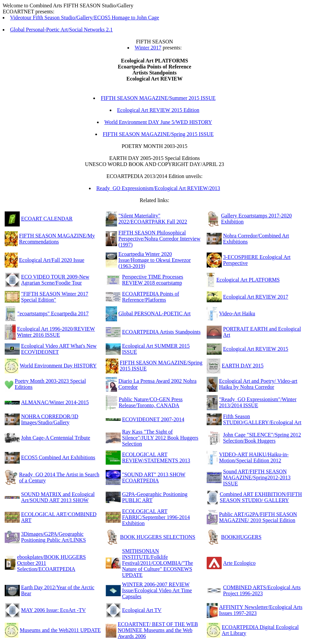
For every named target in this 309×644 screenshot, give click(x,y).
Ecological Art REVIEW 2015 (256, 349)
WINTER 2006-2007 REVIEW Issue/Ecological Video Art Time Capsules (157, 590)
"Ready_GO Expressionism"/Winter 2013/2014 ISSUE (258, 402)
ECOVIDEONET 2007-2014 (153, 419)
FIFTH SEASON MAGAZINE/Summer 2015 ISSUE (158, 98)
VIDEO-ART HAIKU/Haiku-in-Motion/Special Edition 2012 (254, 457)
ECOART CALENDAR (47, 219)
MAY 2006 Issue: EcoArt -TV (53, 610)
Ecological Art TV (142, 610)
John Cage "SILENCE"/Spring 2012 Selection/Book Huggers (262, 438)
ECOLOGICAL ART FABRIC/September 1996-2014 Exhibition (156, 517)
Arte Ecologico (239, 563)
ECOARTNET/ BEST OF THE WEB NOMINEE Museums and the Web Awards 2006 (158, 630)
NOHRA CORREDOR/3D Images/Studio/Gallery (50, 419)
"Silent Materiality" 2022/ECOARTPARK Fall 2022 (153, 219)
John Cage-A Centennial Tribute (56, 438)
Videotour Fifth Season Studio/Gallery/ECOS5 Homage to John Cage (85, 18)
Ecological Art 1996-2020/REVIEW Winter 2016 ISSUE (56, 332)
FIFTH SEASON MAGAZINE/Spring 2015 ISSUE (158, 134)
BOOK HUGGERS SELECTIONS (158, 537)
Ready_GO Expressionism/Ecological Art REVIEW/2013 (158, 188)
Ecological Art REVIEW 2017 (256, 297)
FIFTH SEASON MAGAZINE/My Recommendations (57, 239)
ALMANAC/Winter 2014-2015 (55, 402)
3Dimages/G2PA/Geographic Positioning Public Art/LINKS (54, 537)
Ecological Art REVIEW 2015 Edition (158, 110)
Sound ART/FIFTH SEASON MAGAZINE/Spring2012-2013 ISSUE (257, 477)
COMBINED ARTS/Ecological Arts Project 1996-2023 (262, 590)
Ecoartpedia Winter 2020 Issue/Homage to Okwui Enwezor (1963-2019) (154, 260)
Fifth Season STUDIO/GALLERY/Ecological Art (262, 419)
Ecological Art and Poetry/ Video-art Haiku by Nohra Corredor (258, 384)
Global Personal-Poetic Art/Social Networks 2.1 (61, 30)
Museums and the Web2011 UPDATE (60, 630)
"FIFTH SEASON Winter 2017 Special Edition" (55, 297)
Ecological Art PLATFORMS (248, 280)
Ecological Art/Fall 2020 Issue (52, 260)
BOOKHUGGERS (241, 537)
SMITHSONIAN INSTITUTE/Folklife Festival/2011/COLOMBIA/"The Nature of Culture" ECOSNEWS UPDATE (158, 563)
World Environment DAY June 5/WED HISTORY (158, 122)
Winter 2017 (148, 48)
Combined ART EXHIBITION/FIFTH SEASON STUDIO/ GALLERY (261, 497)
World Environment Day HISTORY (58, 366)
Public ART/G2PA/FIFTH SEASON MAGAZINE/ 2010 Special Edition (258, 517)
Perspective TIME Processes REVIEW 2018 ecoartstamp (153, 280)
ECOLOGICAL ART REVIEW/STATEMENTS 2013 (156, 457)
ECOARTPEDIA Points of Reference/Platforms (151, 297)
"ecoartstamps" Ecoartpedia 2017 (53, 313)
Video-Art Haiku (237, 313)
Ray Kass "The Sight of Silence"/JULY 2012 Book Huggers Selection (160, 438)
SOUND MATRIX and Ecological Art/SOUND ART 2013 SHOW (58, 497)
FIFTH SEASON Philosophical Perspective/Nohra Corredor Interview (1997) (159, 239)
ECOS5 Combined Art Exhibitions (58, 457)
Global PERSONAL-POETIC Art (154, 313)
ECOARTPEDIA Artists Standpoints (161, 332)
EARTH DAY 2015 (243, 366)
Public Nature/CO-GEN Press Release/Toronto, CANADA (151, 402)
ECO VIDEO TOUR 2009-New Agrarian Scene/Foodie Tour (55, 280)
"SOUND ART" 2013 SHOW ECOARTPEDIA (154, 477)
